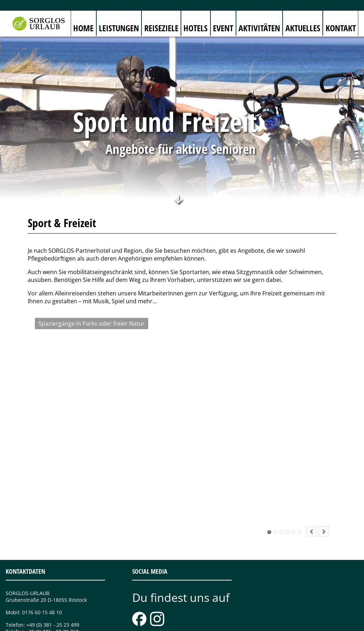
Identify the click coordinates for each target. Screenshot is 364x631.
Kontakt (341, 28)
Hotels (196, 28)
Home (83, 28)
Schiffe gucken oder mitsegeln (281, 481)
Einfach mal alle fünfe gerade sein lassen (299, 481)
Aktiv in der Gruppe (287, 481)
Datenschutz (202, 623)
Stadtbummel (293, 481)
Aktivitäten (259, 28)
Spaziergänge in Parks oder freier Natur (269, 481)
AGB (178, 623)
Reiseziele (161, 28)
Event (223, 28)
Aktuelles (303, 28)
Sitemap (126, 623)
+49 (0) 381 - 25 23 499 (53, 574)
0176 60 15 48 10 (42, 561)
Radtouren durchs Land (275, 481)
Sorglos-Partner (240, 623)
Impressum (154, 623)
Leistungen (119, 28)
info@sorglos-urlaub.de (52, 593)
